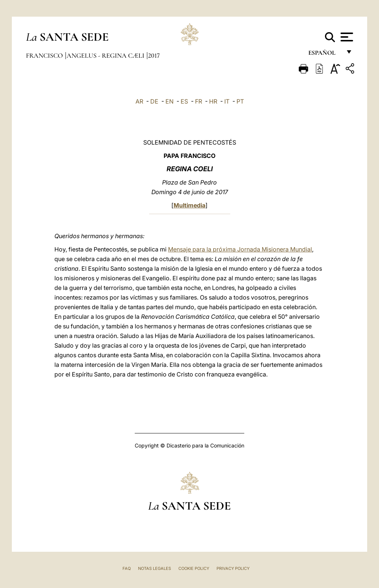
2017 (154, 55)
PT (240, 101)
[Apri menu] (346, 37)
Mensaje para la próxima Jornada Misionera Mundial (240, 249)
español (325, 55)
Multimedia (189, 205)
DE (154, 101)
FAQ (127, 568)
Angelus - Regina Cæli (106, 55)
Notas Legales (155, 568)
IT (227, 101)
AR (139, 101)
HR (213, 101)
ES (184, 101)
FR (199, 101)
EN (170, 101)
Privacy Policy (233, 568)
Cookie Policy (194, 568)
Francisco (45, 55)
